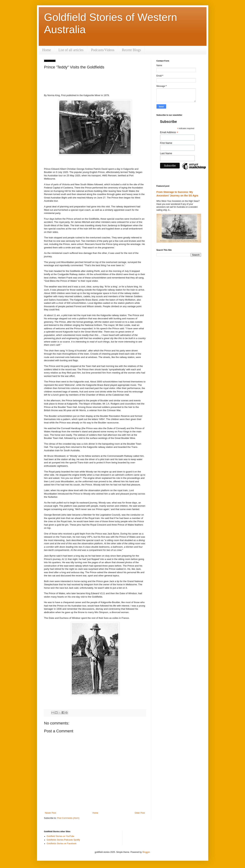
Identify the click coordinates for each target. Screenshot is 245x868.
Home (47, 50)
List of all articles (71, 50)
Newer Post (50, 813)
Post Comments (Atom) (68, 818)
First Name (166, 143)
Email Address (169, 132)
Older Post (140, 813)
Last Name (166, 153)
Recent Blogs (131, 50)
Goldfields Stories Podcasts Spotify (63, 840)
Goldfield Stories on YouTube (61, 836)
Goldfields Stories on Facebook (62, 844)
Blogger (146, 852)
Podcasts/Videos (103, 50)
